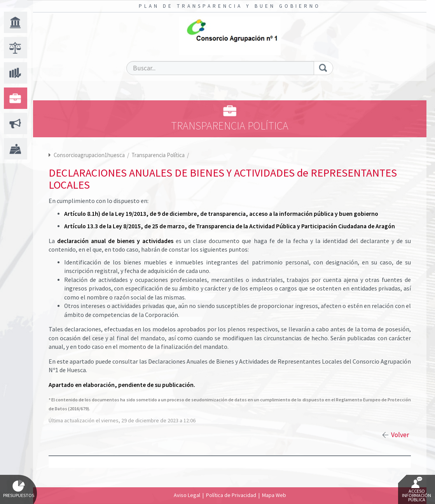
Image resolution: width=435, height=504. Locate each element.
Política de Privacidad (231, 495)
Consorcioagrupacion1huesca (89, 155)
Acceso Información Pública (417, 490)
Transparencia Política (159, 155)
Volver (400, 435)
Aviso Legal (187, 495)
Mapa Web (274, 495)
